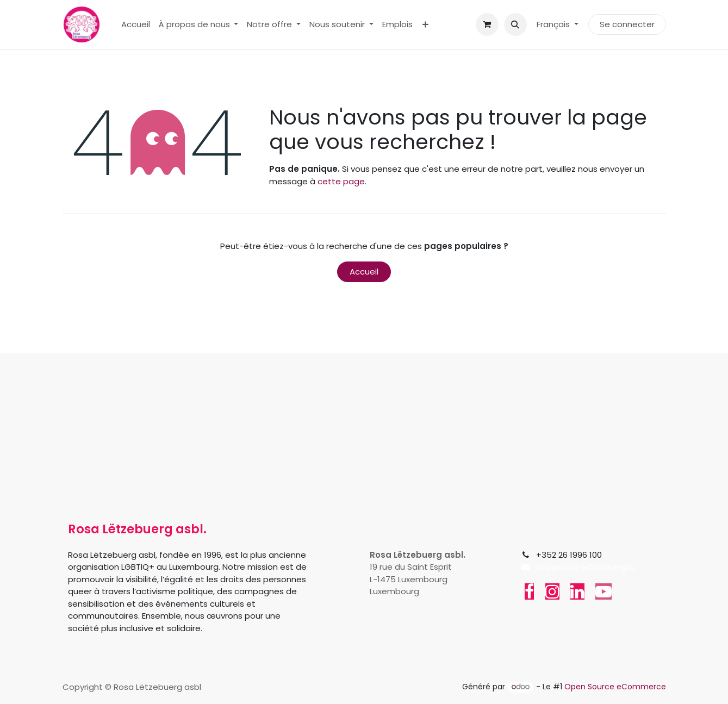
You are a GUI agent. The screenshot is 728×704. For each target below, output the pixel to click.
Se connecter (627, 24)
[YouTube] (603, 591)
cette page (341, 181)
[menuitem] (136, 25)
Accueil (364, 272)
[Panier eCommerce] (487, 24)
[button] (515, 24)
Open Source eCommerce (615, 687)
